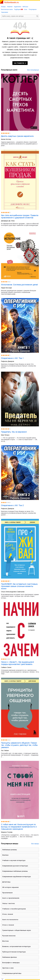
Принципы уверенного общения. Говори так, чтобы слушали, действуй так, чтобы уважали (19, 745)
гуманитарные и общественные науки (17, 930)
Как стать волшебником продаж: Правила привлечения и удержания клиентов (20, 217)
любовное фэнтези (10, 957)
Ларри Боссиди (6, 288)
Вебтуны (25, 7)
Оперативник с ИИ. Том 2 (12, 505)
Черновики (5, 12)
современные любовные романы (15, 871)
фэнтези (5, 855)
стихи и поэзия (8, 925)
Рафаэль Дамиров (8, 361)
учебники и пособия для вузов (14, 909)
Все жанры (35, 844)
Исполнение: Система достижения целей (19, 285)
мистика (5, 941)
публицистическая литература (14, 952)
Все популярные (33, 70)
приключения (7, 893)
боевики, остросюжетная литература (16, 946)
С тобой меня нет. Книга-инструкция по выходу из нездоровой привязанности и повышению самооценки (19, 827)
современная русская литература (15, 866)
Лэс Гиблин (5, 751)
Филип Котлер (6, 139)
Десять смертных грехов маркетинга (17, 136)
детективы (6, 882)
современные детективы (12, 973)
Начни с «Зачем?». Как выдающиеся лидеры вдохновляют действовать (17, 663)
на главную (19, 63)
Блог (26, 9)
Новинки (10, 7)
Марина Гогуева (7, 832)
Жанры (3, 7)
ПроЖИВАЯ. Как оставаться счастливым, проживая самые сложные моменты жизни (20, 586)
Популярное (33, 9)
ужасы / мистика (8, 903)
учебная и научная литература (14, 860)
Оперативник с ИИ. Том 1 (12, 358)
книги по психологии (10, 920)
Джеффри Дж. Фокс (8, 221)
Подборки (17, 9)
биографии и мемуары (11, 963)
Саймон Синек (6, 667)
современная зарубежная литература (17, 877)
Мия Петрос (5, 435)
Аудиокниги (18, 7)
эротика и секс (8, 968)
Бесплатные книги (7, 9)
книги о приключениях (11, 898)
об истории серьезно (10, 887)
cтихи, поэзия (8, 914)
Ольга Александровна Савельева (13, 592)
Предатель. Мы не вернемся (14, 432)
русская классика (9, 936)
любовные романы (10, 850)
